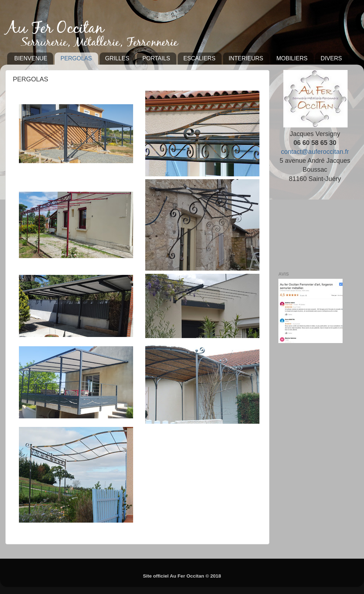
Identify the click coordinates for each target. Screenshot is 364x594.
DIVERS (332, 58)
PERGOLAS (76, 58)
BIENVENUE (31, 58)
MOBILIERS (292, 58)
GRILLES (117, 58)
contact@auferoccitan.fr (315, 152)
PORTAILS (156, 58)
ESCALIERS (199, 58)
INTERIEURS (246, 58)
